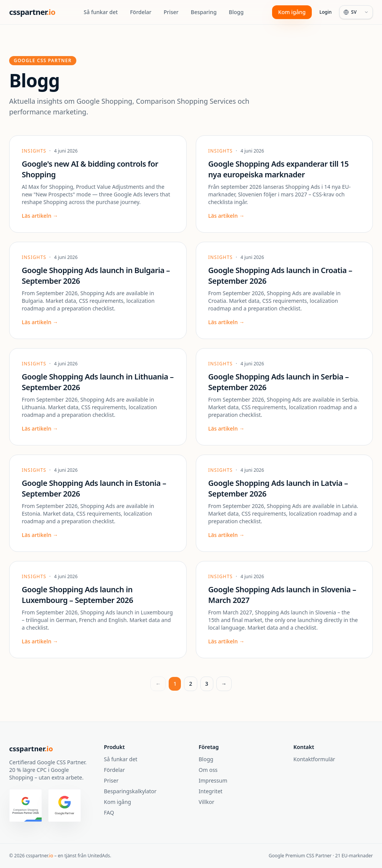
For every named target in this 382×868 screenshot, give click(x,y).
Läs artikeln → (40, 216)
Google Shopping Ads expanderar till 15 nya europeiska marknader (279, 169)
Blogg (236, 12)
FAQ (109, 813)
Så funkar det (101, 12)
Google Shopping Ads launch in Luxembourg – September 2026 (77, 595)
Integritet (211, 791)
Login (326, 12)
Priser (171, 12)
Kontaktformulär (314, 759)
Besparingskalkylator (130, 791)
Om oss (208, 770)
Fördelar (141, 12)
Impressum (213, 780)
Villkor (207, 802)
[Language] (356, 12)
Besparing (204, 12)
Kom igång (292, 12)
